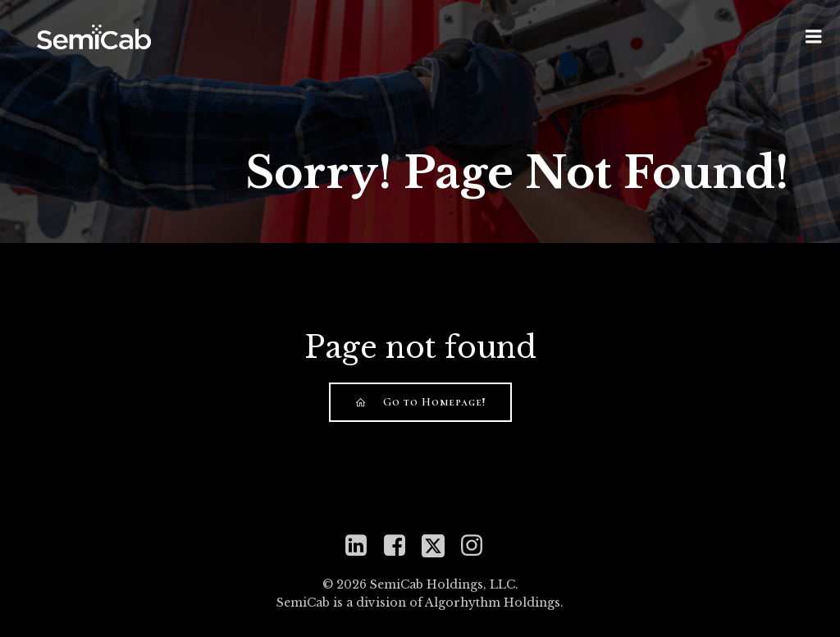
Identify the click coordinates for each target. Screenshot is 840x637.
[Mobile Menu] (814, 37)
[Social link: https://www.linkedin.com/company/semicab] (362, 546)
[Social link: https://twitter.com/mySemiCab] (439, 546)
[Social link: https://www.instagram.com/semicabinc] (478, 546)
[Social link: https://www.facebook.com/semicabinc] (401, 546)
